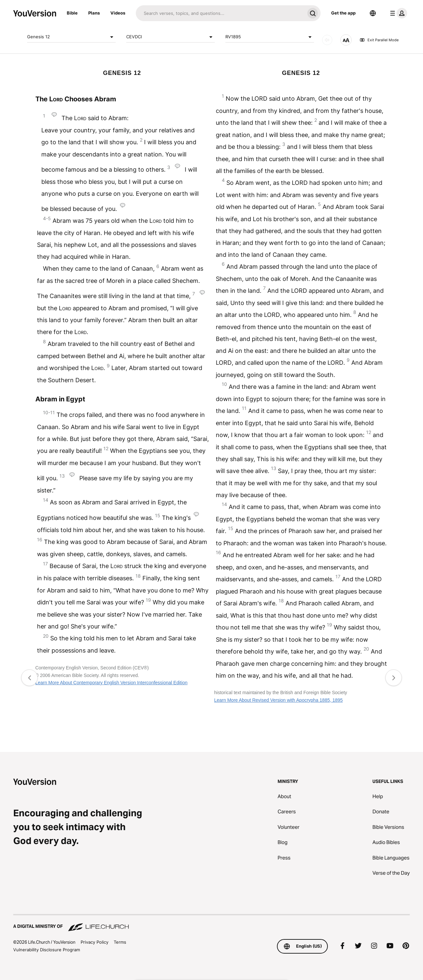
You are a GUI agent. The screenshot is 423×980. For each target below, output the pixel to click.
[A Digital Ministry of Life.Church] (211, 923)
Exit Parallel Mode (379, 40)
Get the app (343, 13)
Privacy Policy (95, 942)
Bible (72, 13)
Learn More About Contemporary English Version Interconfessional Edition (112, 683)
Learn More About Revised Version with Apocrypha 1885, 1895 (278, 700)
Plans (94, 13)
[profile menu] (397, 13)
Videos (118, 13)
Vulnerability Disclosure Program (47, 950)
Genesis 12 (71, 37)
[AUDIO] (327, 40)
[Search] (220, 13)
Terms (120, 942)
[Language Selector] (373, 13)
